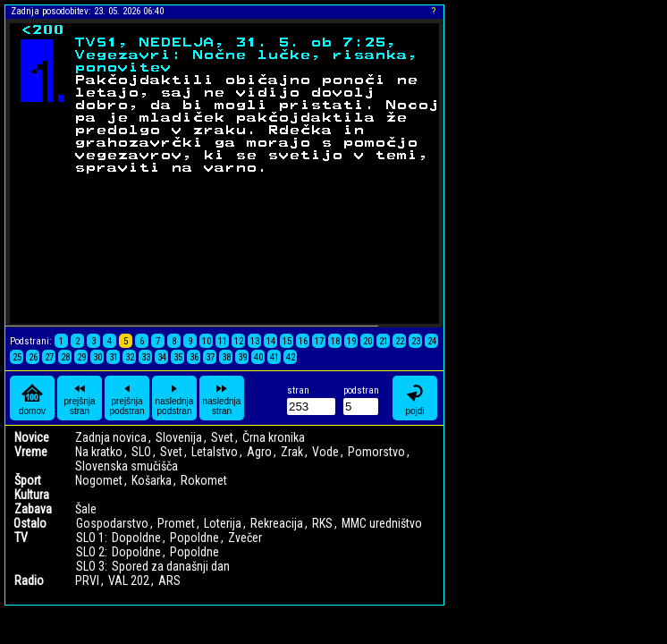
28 (65, 357)
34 (162, 357)
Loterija (223, 523)
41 (274, 357)
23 (416, 341)
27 (49, 357)
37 (210, 357)
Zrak (292, 452)
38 (226, 357)
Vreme (31, 452)
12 (239, 341)
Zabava (33, 509)
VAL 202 (129, 580)
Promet (176, 523)
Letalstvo (215, 452)
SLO (141, 452)
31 (114, 357)
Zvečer (245, 538)
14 (271, 341)
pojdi (415, 398)
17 (319, 341)
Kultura (32, 495)
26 (33, 357)
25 (17, 357)
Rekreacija (277, 523)
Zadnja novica (111, 437)
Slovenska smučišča (127, 466)
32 (130, 357)
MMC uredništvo (382, 523)
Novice (32, 437)
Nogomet (99, 480)
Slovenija (179, 437)
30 (97, 357)
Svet (222, 437)
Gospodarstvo (112, 523)
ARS (169, 580)
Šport (28, 480)
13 (255, 341)
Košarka (152, 480)
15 (287, 341)
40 (258, 357)
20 (367, 341)
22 (400, 341)
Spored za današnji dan (171, 566)
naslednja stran (222, 398)
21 (384, 341)
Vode (325, 452)
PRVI (87, 580)
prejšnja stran (79, 398)
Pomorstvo (376, 452)
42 (291, 357)
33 (146, 357)
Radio (29, 580)
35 (178, 357)
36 (194, 357)
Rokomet (204, 480)
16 (303, 341)
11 (223, 341)
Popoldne (194, 538)
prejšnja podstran (127, 398)
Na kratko (99, 452)
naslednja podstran (175, 398)
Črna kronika (274, 437)
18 (335, 341)
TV (21, 538)
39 (242, 357)
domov (32, 398)
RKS (322, 523)
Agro (259, 452)
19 (351, 341)
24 (432, 341)
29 (81, 357)
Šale (86, 509)
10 (207, 341)
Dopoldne (136, 538)
